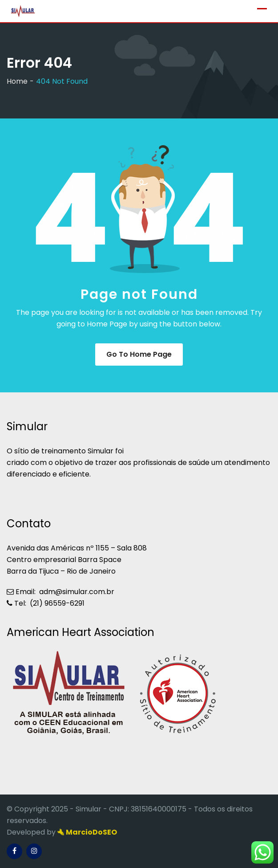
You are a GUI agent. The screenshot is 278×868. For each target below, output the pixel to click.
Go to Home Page (139, 354)
